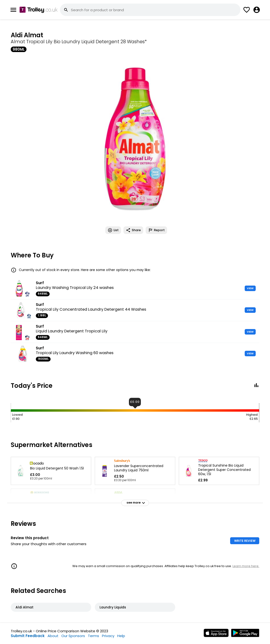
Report (156, 230)
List (113, 230)
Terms (93, 636)
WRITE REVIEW (245, 541)
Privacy (108, 636)
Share (133, 230)
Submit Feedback (28, 636)
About (53, 636)
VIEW (250, 288)
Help (121, 636)
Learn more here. (246, 566)
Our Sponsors (73, 636)
